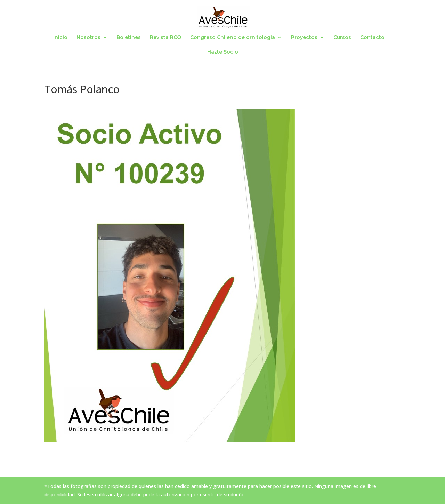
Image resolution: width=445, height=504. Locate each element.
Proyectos (304, 38)
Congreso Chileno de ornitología (233, 38)
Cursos (342, 38)
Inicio (60, 38)
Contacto (372, 38)
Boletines (129, 38)
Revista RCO (165, 38)
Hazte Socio (223, 52)
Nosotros (88, 38)
